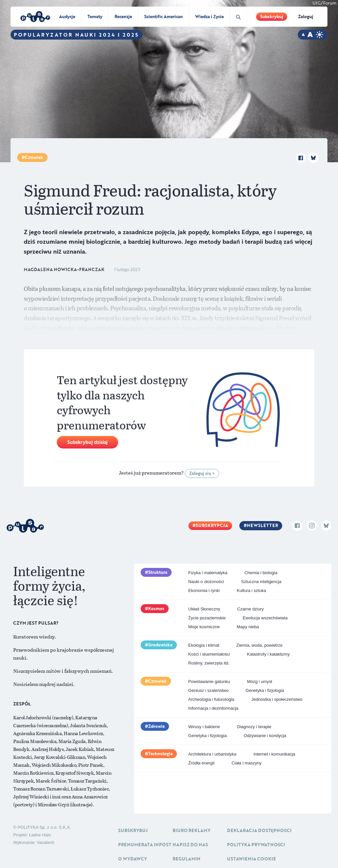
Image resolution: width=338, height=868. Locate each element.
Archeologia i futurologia (211, 699)
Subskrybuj (272, 16)
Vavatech (45, 842)
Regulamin (186, 859)
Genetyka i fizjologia (265, 690)
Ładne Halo (40, 835)
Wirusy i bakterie (204, 727)
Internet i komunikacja (274, 754)
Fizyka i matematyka (208, 573)
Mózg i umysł (259, 682)
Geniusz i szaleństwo (208, 690)
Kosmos (156, 608)
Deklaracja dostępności (259, 830)
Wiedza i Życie (209, 16)
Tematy (95, 16)
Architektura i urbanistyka (212, 754)
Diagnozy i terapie (254, 727)
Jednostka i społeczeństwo (277, 699)
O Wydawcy (133, 859)
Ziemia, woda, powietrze (259, 645)
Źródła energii (201, 763)
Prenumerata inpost (145, 845)
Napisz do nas (190, 845)
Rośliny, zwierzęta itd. (209, 663)
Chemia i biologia (261, 573)
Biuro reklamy (191, 830)
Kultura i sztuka (251, 590)
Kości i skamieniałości (209, 654)
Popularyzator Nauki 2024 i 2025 (76, 35)
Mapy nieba (248, 627)
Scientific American (164, 16)
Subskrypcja (212, 525)
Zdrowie (156, 726)
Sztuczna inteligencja (261, 582)
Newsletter (262, 525)
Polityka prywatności (256, 845)
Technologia (160, 754)
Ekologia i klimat (204, 645)
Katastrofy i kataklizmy (268, 654)
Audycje (67, 16)
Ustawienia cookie (252, 859)
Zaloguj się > (202, 473)
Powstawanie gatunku (209, 682)
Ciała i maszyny (246, 763)
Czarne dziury (251, 609)
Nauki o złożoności (206, 582)
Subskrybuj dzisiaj (87, 442)
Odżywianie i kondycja (265, 736)
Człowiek (34, 157)
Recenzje (123, 16)
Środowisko (160, 645)
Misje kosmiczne (204, 627)
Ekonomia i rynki (204, 590)
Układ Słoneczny (204, 609)
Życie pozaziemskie (207, 618)
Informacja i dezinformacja (213, 708)
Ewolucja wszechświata (265, 618)
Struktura (158, 572)
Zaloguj (306, 16)
